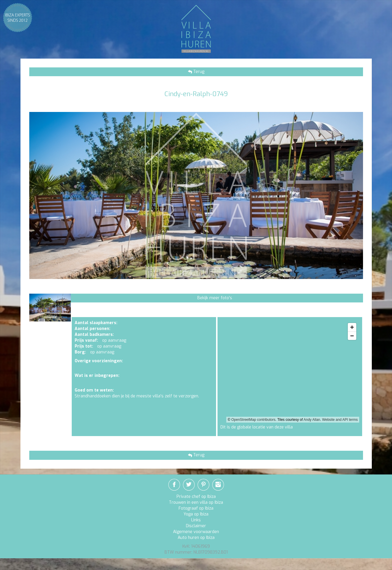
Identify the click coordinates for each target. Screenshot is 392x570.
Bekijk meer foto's (215, 298)
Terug (198, 72)
